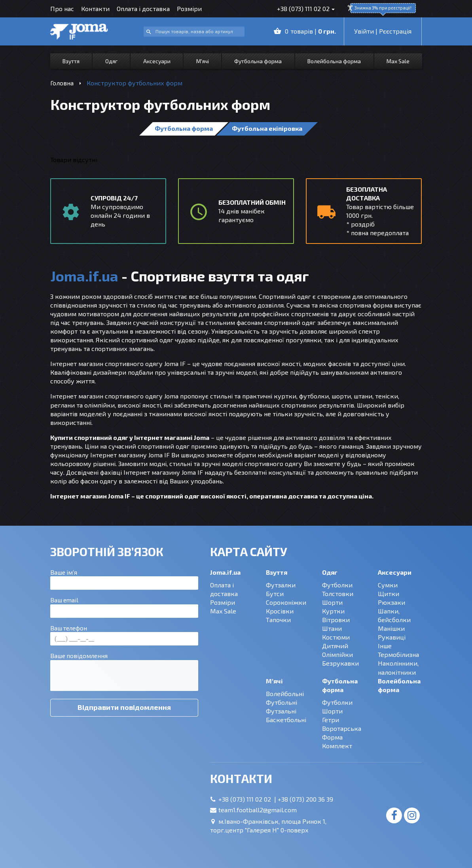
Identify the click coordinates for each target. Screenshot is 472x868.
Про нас (62, 8)
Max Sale (398, 61)
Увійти (364, 31)
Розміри (189, 8)
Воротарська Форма (342, 733)
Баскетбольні (286, 720)
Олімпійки (337, 654)
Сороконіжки (286, 602)
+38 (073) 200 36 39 (305, 799)
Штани (332, 628)
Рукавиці (392, 637)
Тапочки (278, 620)
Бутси (275, 593)
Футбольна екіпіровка (267, 128)
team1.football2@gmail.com (258, 810)
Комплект (337, 746)
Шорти (332, 602)
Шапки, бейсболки (394, 615)
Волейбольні (285, 693)
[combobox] (194, 32)
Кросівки (280, 611)
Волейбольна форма (334, 61)
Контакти (95, 8)
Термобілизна (398, 654)
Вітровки (336, 620)
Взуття (71, 61)
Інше (385, 646)
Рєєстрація (395, 31)
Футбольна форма (258, 61)
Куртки (333, 611)
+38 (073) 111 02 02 (303, 8)
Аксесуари (157, 61)
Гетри (331, 720)
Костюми (336, 637)
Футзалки (281, 585)
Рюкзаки (391, 602)
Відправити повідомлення (124, 707)
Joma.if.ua (225, 572)
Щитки (389, 593)
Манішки (391, 628)
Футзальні (281, 711)
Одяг (111, 61)
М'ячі (203, 61)
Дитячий (335, 646)
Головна (62, 83)
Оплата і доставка (143, 8)
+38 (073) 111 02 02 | (248, 799)
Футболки (337, 585)
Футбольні (281, 702)
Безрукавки (340, 663)
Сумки (388, 585)
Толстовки (338, 593)
